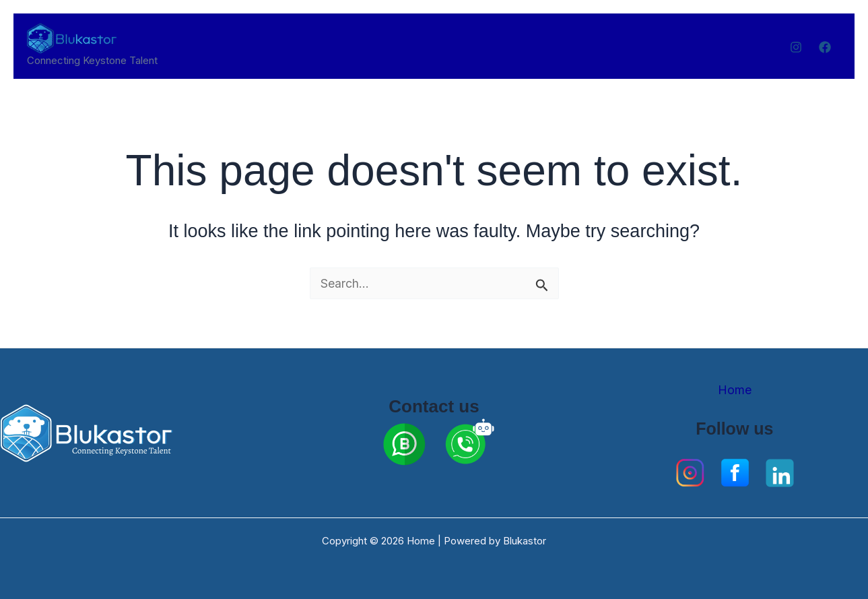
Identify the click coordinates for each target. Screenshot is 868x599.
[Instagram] (796, 47)
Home (735, 390)
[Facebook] (825, 47)
